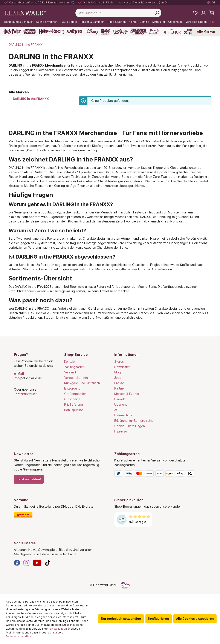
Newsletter (122, 367)
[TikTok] (48, 563)
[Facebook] (17, 563)
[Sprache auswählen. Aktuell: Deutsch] (211, 3)
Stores (119, 362)
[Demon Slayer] (155, 32)
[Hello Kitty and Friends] (105, 32)
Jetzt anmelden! (29, 479)
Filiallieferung (74, 404)
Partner (120, 388)
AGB (117, 410)
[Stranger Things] (139, 32)
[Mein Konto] (203, 13)
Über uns (121, 404)
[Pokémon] (120, 32)
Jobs (118, 378)
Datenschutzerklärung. (20, 636)
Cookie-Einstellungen (130, 426)
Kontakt (70, 362)
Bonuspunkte (74, 410)
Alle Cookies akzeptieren (195, 619)
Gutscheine (72, 399)
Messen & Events (127, 394)
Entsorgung (72, 388)
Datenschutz (123, 415)
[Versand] (60, 515)
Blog (118, 372)
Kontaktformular (25, 394)
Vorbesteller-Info (76, 378)
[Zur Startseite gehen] (25, 13)
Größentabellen (75, 394)
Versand (70, 372)
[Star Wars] (30, 32)
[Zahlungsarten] (160, 474)
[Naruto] (74, 32)
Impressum (122, 431)
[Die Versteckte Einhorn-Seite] (125, 585)
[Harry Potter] (12, 32)
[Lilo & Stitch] (190, 32)
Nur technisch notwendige (121, 619)
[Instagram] (26, 563)
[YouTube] (37, 563)
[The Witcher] (172, 32)
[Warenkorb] (212, 13)
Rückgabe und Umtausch (82, 383)
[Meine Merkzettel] (195, 13)
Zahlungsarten (74, 367)
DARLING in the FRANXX (31, 99)
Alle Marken (206, 31)
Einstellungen (58, 629)
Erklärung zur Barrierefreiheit (135, 421)
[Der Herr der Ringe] (51, 32)
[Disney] (92, 32)
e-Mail (19, 374)
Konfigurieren (159, 619)
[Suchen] (157, 13)
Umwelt (120, 399)
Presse (119, 383)
